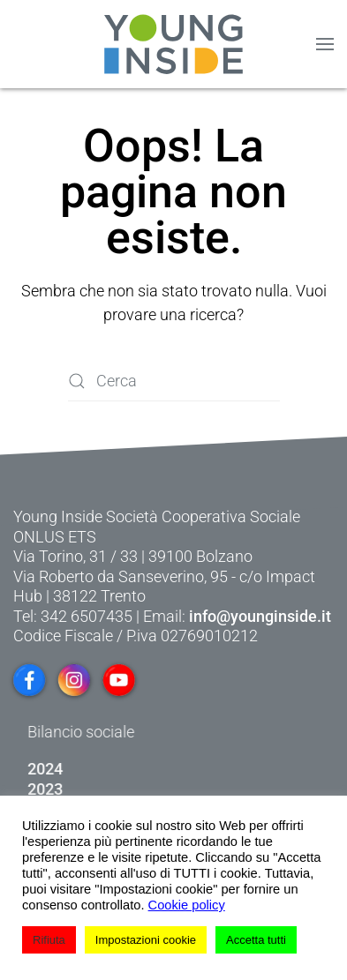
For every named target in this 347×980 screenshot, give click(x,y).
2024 (90, 769)
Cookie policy (187, 905)
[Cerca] (174, 382)
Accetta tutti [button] (256, 940)
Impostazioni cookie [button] (146, 940)
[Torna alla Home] (174, 44)
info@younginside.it (260, 616)
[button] (325, 44)
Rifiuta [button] (49, 940)
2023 (90, 789)
